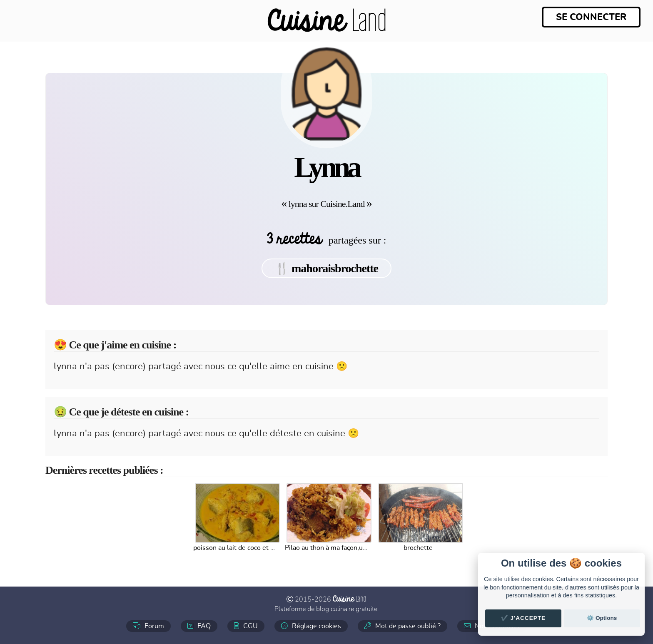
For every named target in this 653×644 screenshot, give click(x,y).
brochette (418, 548)
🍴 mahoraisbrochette (326, 268)
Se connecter (591, 17)
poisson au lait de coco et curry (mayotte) (235, 548)
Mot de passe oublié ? (403, 626)
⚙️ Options (602, 618)
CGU (246, 626)
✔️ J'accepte (523, 618)
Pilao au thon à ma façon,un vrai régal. (326, 548)
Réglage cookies (311, 626)
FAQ (199, 626)
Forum (148, 626)
